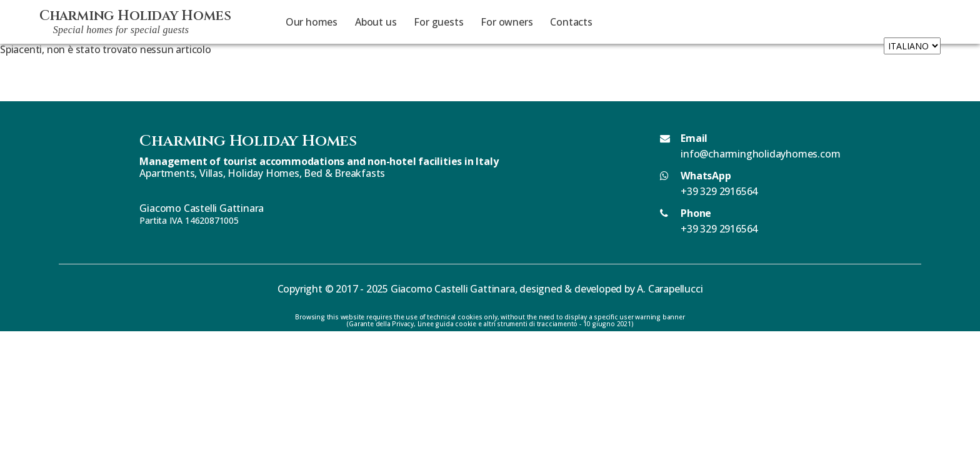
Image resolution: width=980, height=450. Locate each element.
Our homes (312, 22)
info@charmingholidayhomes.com (760, 154)
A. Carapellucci (670, 289)
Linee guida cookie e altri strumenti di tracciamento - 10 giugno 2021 (524, 324)
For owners (507, 22)
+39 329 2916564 (719, 191)
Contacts (571, 22)
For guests (438, 22)
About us (376, 22)
